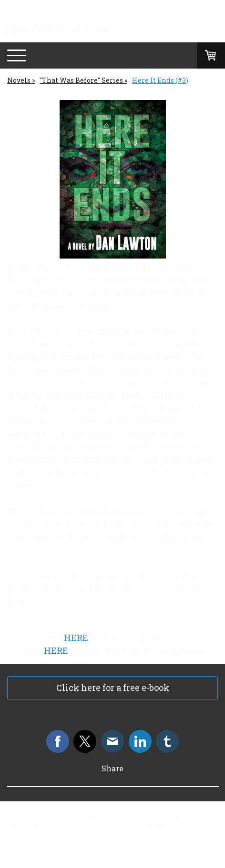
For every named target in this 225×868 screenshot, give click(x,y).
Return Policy (21, 843)
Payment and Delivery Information (120, 824)
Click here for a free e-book (113, 688)
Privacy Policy (60, 843)
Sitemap (129, 843)
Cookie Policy (98, 843)
